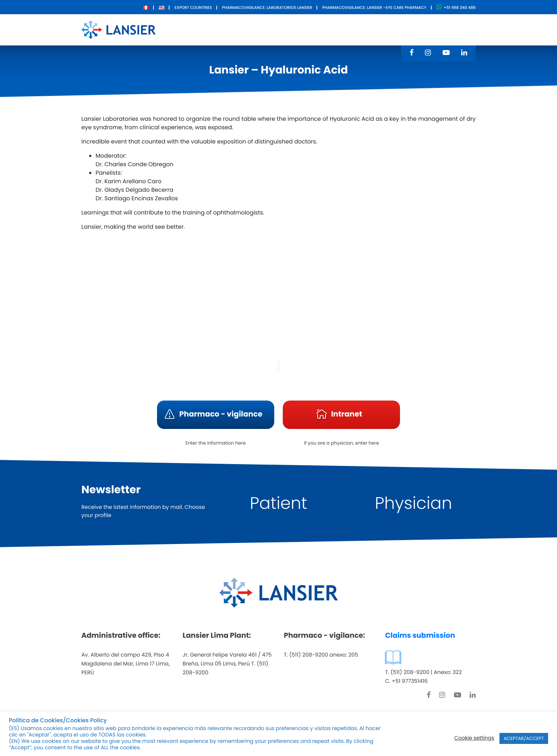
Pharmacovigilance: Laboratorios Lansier (267, 7)
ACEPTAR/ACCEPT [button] (524, 738)
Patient (278, 503)
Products (272, 29)
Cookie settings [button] (474, 738)
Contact (358, 29)
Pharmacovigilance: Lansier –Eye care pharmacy (374, 7)
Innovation (316, 29)
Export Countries (193, 7)
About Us (232, 29)
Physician (413, 503)
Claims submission (420, 635)
